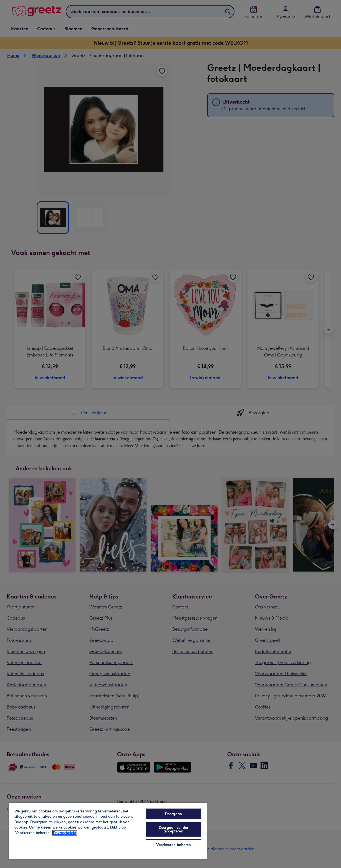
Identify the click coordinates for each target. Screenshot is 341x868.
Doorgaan (174, 814)
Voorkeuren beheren (174, 845)
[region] (108, 831)
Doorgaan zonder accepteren (174, 829)
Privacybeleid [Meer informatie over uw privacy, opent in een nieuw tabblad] (65, 833)
